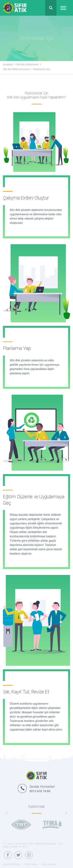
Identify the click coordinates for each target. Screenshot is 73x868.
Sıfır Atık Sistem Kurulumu (18, 69)
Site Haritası (49, 864)
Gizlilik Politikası (11, 864)
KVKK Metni (31, 864)
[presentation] (7, 813)
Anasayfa (9, 65)
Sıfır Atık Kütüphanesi (29, 65)
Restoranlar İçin (42, 69)
